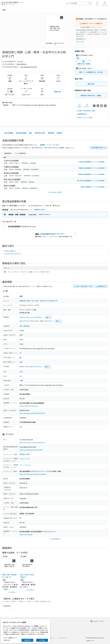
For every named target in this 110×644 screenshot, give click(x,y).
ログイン (105, 3)
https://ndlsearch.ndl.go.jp (29, 406)
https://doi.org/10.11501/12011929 (32, 443)
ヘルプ (97, 3)
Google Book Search (13, 254)
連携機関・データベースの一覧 (50, 145)
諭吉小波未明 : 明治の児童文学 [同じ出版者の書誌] (27, 576)
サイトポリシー (62, 638)
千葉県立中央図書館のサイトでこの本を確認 (92, 168)
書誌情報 (51, 133)
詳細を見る (58, 92)
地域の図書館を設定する (99, 148)
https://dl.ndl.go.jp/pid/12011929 (31, 450)
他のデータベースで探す (84, 118)
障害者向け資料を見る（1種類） (91, 95)
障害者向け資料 (40, 133)
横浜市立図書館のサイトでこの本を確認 (93, 187)
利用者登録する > (81, 39)
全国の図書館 (9, 133)
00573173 (38, 367)
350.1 (21, 372)
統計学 (22, 367)
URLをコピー (87, 106)
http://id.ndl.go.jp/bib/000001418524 (32, 413)
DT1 (21, 376)
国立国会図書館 (21, 133)
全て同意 (42, 640)
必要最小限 (27, 640)
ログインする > (80, 42)
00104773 (48, 321)
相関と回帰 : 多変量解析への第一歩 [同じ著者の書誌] (9, 576)
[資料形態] (21, 153)
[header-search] (79, 3)
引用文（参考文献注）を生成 (86, 111)
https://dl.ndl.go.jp (26, 534)
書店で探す (91, 84)
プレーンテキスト (13, 272)
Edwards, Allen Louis (27, 317)
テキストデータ (25, 459)
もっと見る (13, 592)
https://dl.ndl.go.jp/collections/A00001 (33, 474)
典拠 (48, 317)
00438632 (38, 317)
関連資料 (60, 133)
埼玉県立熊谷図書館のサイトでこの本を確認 (92, 162)
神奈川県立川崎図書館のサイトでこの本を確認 (92, 181)
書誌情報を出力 (82, 114)
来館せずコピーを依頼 (84, 63)
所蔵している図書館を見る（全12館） (91, 72)
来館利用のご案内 (40, 210)
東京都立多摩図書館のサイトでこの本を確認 (92, 174)
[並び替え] (8, 153)
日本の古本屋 (10, 251)
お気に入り (80, 106)
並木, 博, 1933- (24, 321)
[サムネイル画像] (10, 565)
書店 (31, 133)
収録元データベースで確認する (91, 23)
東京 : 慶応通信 (24, 326)
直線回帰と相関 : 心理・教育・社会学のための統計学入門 (38, 301)
